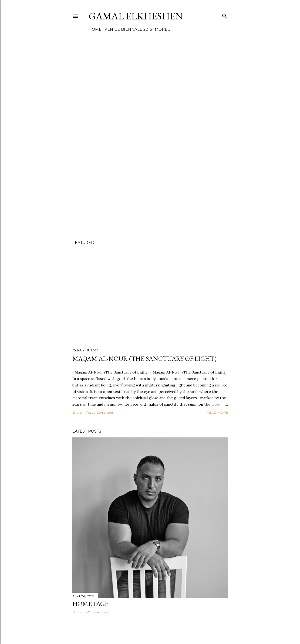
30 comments (97, 612)
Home (95, 29)
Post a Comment (100, 412)
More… (162, 29)
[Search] (225, 15)
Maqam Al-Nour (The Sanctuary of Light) (144, 359)
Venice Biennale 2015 (128, 29)
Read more (217, 412)
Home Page (90, 604)
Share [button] (77, 412)
